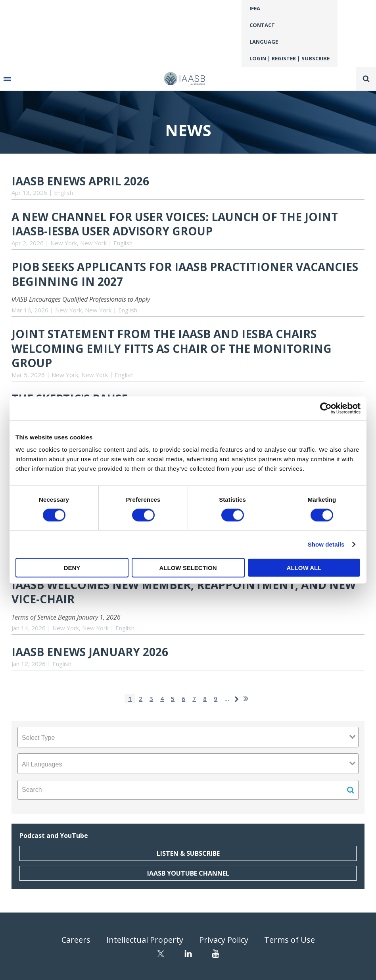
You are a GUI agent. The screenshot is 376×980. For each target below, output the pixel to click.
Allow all (304, 568)
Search (366, 79)
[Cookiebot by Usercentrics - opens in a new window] (326, 408)
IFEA (255, 8)
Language (264, 42)
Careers (76, 940)
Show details (326, 544)
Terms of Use (290, 940)
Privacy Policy (224, 940)
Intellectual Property (145, 940)
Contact (262, 25)
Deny (72, 568)
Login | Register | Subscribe (290, 58)
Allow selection (188, 568)
